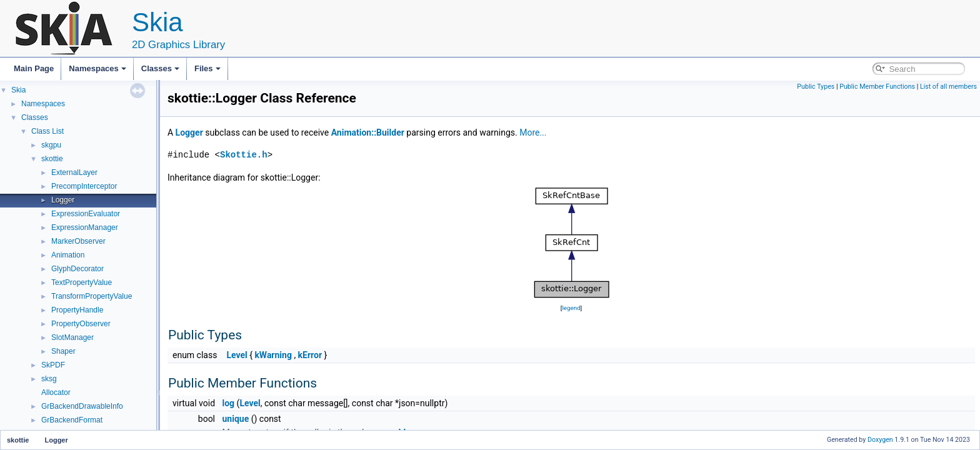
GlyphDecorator (77, 269)
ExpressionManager (85, 227)
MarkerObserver (78, 241)
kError (310, 355)
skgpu (51, 145)
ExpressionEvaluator (86, 214)
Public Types (816, 87)
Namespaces (97, 68)
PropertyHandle (77, 310)
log (229, 403)
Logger (63, 200)
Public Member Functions (877, 87)
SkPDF (53, 365)
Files (207, 68)
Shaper (63, 351)
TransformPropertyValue (92, 296)
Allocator (56, 392)
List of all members (948, 87)
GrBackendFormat (72, 420)
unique (236, 419)
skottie (52, 159)
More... (533, 132)
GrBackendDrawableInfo (82, 406)
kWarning (273, 355)
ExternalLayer (74, 172)
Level (237, 355)
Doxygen (880, 440)
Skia (18, 90)
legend (571, 308)
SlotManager (72, 337)
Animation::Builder (368, 132)
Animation (68, 255)
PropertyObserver (81, 324)
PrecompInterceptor (84, 186)
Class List (47, 131)
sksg (49, 379)
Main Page (34, 68)
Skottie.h (244, 155)
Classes (160, 68)
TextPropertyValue (82, 282)
